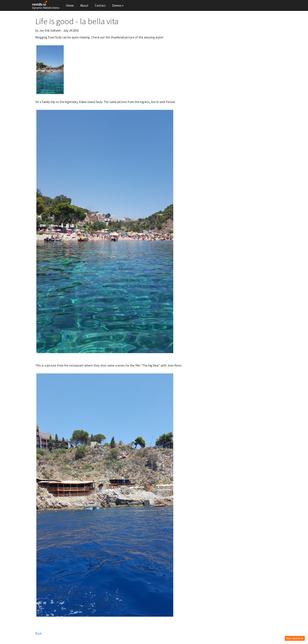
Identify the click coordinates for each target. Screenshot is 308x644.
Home (70, 5)
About (84, 5)
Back (39, 633)
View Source (295, 638)
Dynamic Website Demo (46, 5)
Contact (100, 5)
